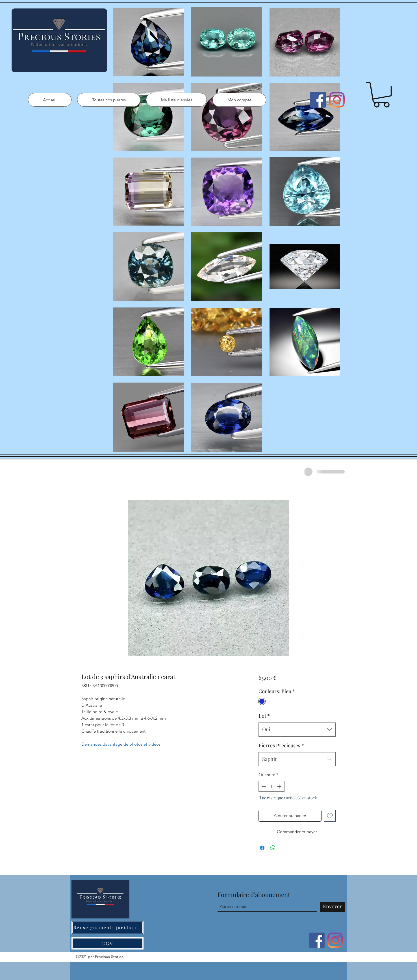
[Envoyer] (332, 907)
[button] (381, 95)
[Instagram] (337, 100)
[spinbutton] (271, 786)
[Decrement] (263, 786)
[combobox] (297, 730)
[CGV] (107, 943)
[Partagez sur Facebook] (262, 848)
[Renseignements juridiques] (107, 927)
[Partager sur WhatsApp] (273, 848)
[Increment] (280, 786)
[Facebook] (318, 100)
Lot (264, 716)
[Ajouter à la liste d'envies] (330, 816)
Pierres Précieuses (281, 745)
